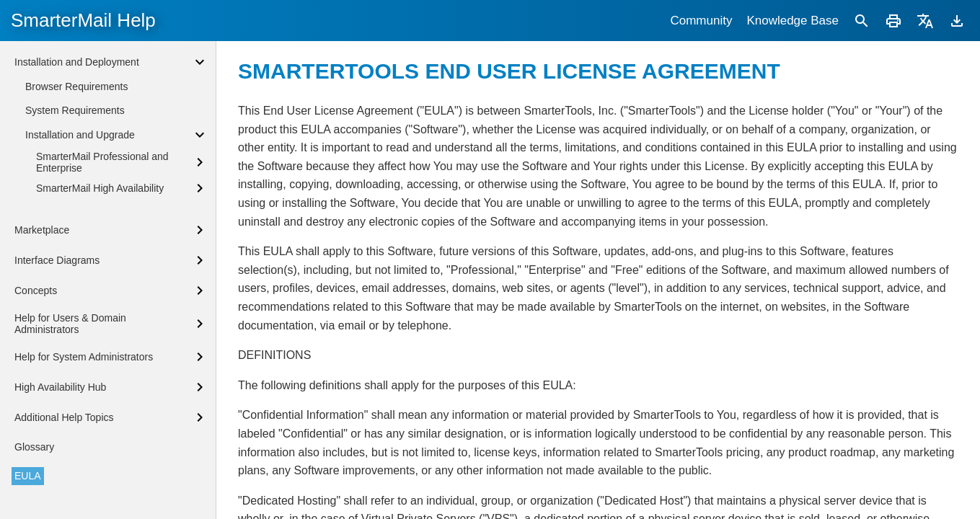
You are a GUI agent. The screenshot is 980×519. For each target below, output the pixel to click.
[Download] (957, 21)
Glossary (34, 447)
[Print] (893, 21)
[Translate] (925, 21)
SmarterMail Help (83, 20)
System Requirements (75, 110)
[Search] (862, 21)
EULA (28, 476)
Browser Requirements (76, 86)
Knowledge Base (793, 21)
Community (701, 21)
